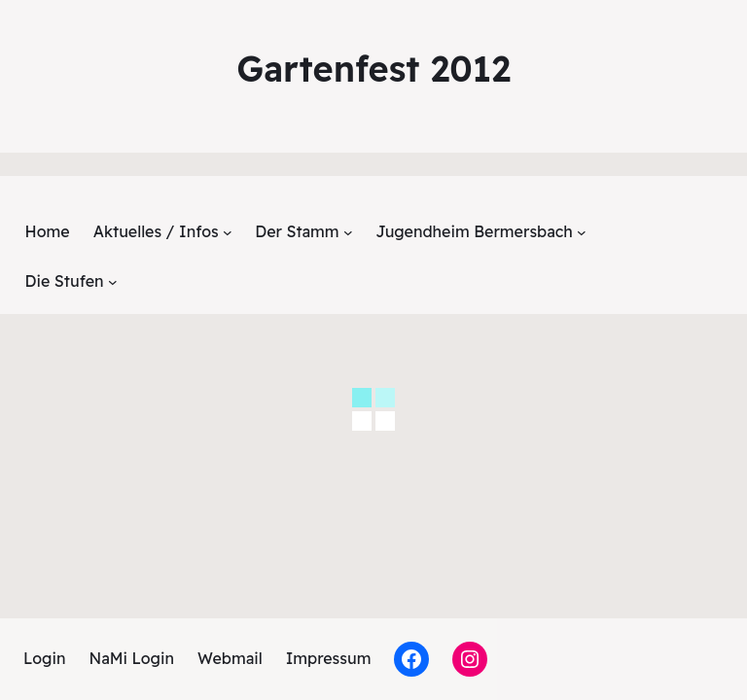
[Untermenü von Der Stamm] (348, 232)
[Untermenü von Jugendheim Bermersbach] (582, 232)
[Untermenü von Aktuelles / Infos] (228, 232)
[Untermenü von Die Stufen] (113, 282)
